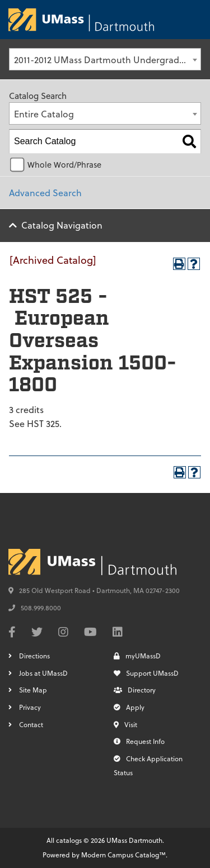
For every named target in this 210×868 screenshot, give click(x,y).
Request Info (139, 741)
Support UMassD (146, 673)
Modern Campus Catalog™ (123, 855)
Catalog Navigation (62, 225)
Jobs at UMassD (43, 673)
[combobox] (105, 59)
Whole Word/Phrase (64, 165)
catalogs (69, 840)
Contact (31, 724)
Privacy (30, 707)
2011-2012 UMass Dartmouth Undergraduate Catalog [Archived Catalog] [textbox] (107, 60)
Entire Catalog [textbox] (44, 114)
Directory (135, 690)
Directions (34, 656)
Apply (129, 707)
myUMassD (137, 656)
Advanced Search (45, 193)
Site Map (33, 690)
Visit (125, 724)
